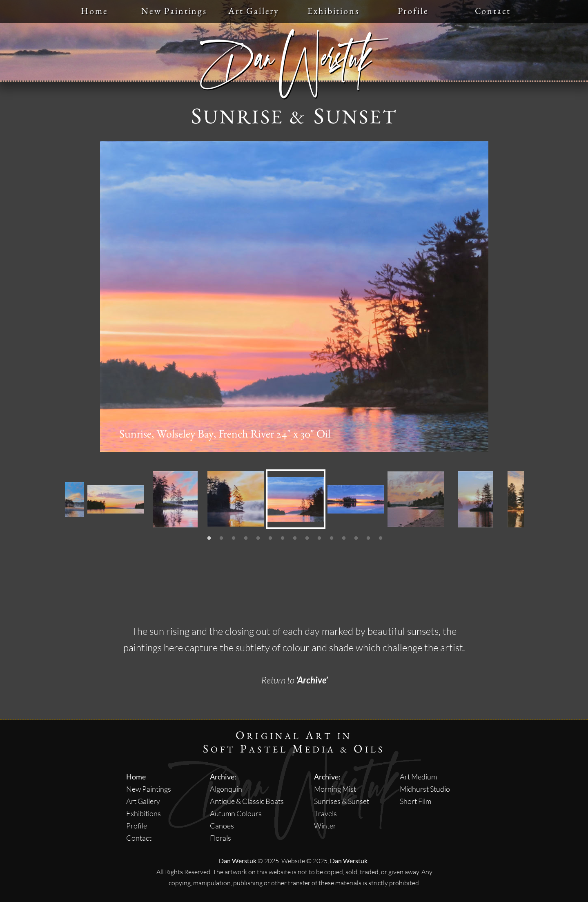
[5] (258, 538)
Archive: (223, 777)
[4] (246, 538)
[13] (356, 538)
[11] (332, 538)
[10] (319, 538)
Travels (325, 813)
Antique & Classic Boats (247, 801)
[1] (209, 538)
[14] (368, 538)
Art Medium (418, 777)
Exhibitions (144, 813)
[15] (381, 538)
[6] (270, 538)
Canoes (222, 826)
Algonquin (226, 789)
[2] (221, 538)
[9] (307, 538)
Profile (137, 826)
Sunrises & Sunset (342, 801)
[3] (234, 538)
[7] (283, 538)
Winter (325, 826)
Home (136, 777)
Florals (220, 838)
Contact (139, 838)
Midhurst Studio (425, 789)
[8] (295, 538)
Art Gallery (143, 801)
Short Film (415, 801)
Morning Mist (335, 789)
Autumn (223, 813)
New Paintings (149, 789)
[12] (344, 538)
